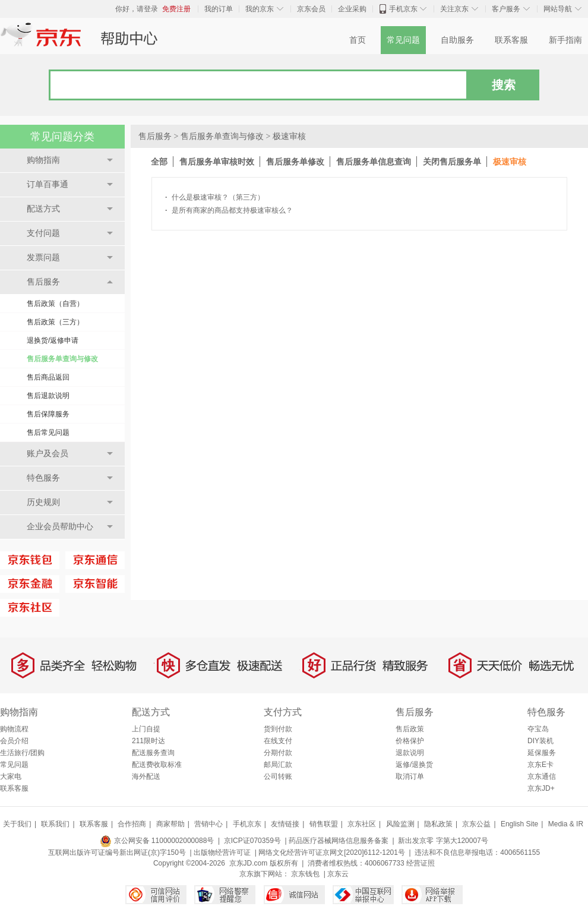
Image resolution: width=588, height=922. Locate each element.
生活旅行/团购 (22, 753)
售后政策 (410, 729)
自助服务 (457, 40)
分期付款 (278, 753)
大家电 (11, 776)
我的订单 (219, 9)
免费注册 (176, 9)
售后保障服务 (48, 414)
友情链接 (285, 824)
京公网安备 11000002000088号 (157, 841)
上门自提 (146, 729)
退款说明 (410, 753)
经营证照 (421, 863)
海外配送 (146, 776)
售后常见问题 (48, 432)
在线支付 (278, 741)
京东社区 (362, 824)
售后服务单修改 (295, 162)
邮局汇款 (278, 765)
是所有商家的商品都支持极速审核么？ (229, 210)
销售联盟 (324, 824)
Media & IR (566, 824)
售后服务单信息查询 (374, 162)
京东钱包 (305, 874)
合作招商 (132, 824)
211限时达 (148, 741)
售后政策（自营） (55, 304)
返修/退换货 (414, 765)
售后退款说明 (48, 396)
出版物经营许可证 (222, 852)
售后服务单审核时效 (217, 162)
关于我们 (17, 824)
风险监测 (400, 824)
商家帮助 (170, 824)
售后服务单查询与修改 (62, 359)
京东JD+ (541, 788)
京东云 (338, 874)
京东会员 (311, 9)
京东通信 (542, 776)
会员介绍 (14, 741)
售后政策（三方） (55, 322)
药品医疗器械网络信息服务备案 (339, 841)
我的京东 (260, 9)
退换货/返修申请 (53, 340)
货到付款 (278, 729)
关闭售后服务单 (452, 162)
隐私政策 (438, 824)
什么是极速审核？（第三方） (215, 197)
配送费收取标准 (157, 765)
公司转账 (278, 776)
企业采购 (352, 9)
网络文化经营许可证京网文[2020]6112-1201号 (332, 852)
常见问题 (403, 40)
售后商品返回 (48, 377)
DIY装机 (540, 741)
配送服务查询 (153, 753)
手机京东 (403, 9)
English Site (519, 824)
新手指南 (565, 40)
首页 (358, 40)
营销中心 (208, 824)
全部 (159, 162)
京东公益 (476, 824)
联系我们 (55, 824)
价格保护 (410, 741)
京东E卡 (540, 765)
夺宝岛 (538, 729)
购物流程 (14, 729)
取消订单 (410, 776)
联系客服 (511, 40)
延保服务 (542, 753)
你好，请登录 (137, 9)
